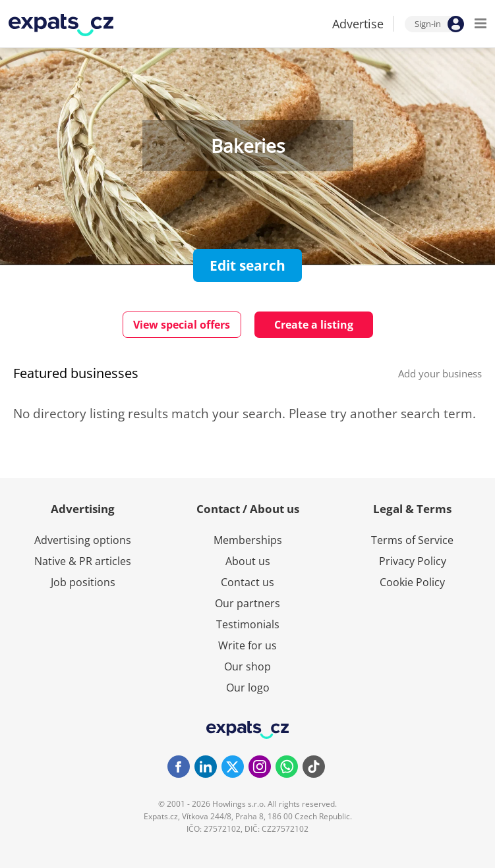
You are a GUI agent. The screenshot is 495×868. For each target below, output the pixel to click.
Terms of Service (412, 540)
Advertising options (83, 540)
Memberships (248, 540)
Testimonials (248, 624)
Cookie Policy (412, 582)
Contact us (247, 582)
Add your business (440, 373)
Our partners (247, 603)
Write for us (247, 645)
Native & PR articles (83, 561)
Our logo (248, 688)
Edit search (247, 265)
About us (248, 561)
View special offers (182, 325)
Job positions (83, 582)
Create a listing (314, 325)
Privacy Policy (413, 561)
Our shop (247, 666)
